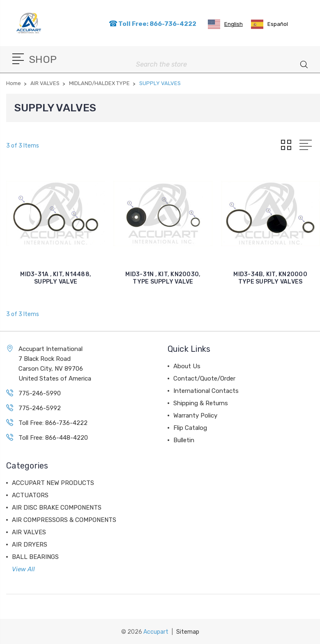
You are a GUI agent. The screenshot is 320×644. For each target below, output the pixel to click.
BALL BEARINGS (35, 557)
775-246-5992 (40, 408)
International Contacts (206, 391)
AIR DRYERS (30, 545)
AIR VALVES (29, 532)
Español (269, 24)
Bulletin (184, 440)
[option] (269, 24)
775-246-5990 (40, 393)
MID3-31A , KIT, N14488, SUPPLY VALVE (56, 278)
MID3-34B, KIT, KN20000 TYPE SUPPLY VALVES (270, 278)
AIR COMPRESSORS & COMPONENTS (64, 520)
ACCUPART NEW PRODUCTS (53, 483)
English (225, 24)
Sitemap (188, 632)
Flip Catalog (190, 428)
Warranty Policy (195, 415)
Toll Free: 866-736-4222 (153, 24)
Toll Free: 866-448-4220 (53, 438)
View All (23, 569)
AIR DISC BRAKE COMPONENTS (57, 508)
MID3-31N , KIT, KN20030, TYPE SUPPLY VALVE (163, 278)
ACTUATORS (30, 495)
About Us (187, 366)
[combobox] (225, 24)
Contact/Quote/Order (204, 379)
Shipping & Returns (201, 403)
